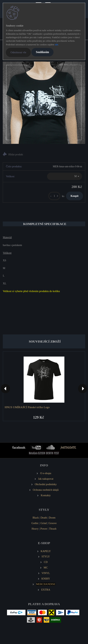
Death (44, 518)
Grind (44, 523)
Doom (52, 518)
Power (44, 529)
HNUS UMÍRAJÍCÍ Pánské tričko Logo (27, 407)
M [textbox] (75, 176)
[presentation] (5, 389)
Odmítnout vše (18, 52)
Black (36, 518)
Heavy (35, 529)
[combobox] (65, 176)
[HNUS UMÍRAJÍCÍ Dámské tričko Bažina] (44, 103)
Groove (52, 523)
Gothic (35, 523)
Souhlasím (42, 52)
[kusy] (54, 196)
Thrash (53, 529)
